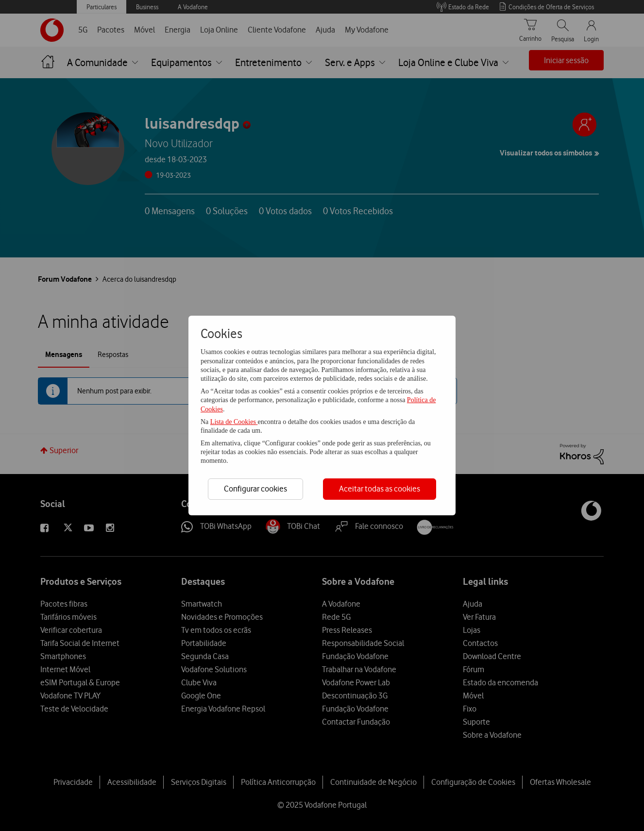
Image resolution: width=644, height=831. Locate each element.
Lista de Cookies (234, 422)
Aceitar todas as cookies (380, 489)
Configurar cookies (255, 489)
